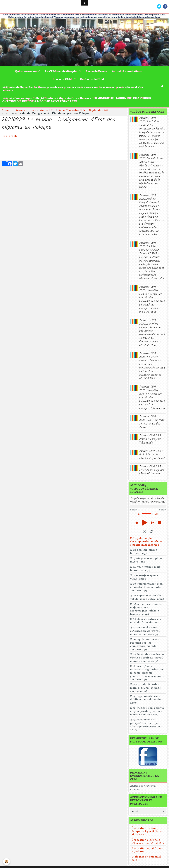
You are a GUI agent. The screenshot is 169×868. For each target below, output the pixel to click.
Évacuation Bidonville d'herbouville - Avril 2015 (148, 841)
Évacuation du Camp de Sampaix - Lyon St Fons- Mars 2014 (147, 831)
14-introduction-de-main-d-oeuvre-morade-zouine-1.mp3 (146, 688)
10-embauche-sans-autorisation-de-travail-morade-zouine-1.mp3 (146, 631)
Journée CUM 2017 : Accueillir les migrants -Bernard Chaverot (152, 470)
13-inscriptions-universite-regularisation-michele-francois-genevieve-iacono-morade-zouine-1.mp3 (148, 673)
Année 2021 (47, 110)
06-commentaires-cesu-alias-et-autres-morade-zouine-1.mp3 (147, 587)
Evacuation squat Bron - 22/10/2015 (147, 850)
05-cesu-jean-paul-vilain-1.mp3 (144, 577)
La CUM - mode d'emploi (62, 71)
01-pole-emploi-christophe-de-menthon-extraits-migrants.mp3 (146, 541)
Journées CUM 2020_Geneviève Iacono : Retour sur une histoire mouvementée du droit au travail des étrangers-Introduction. (152, 398)
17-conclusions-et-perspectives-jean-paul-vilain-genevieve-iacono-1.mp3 (146, 725)
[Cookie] (6, 862)
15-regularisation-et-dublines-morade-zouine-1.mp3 (147, 699)
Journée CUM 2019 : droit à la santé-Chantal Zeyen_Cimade (153, 455)
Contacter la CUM (92, 79)
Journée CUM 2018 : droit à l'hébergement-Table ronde (152, 439)
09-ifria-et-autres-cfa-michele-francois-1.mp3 (146, 621)
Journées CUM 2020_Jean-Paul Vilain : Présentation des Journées (152, 422)
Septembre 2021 (99, 110)
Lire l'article (9, 136)
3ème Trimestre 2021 (72, 110)
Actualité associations (127, 71)
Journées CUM (62, 79)
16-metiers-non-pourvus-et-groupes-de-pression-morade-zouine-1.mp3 (148, 711)
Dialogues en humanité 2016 (146, 858)
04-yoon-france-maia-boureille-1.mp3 (146, 568)
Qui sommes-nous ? (28, 71)
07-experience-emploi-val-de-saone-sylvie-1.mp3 (147, 597)
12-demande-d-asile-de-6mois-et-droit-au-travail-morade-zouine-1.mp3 (147, 658)
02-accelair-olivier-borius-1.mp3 (144, 552)
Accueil (6, 110)
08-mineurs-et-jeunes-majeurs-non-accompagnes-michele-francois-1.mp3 (146, 609)
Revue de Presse (96, 71)
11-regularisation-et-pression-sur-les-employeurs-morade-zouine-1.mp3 (145, 644)
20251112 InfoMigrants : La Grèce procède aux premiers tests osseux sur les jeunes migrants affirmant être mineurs (73, 88)
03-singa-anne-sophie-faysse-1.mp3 (146, 560)
